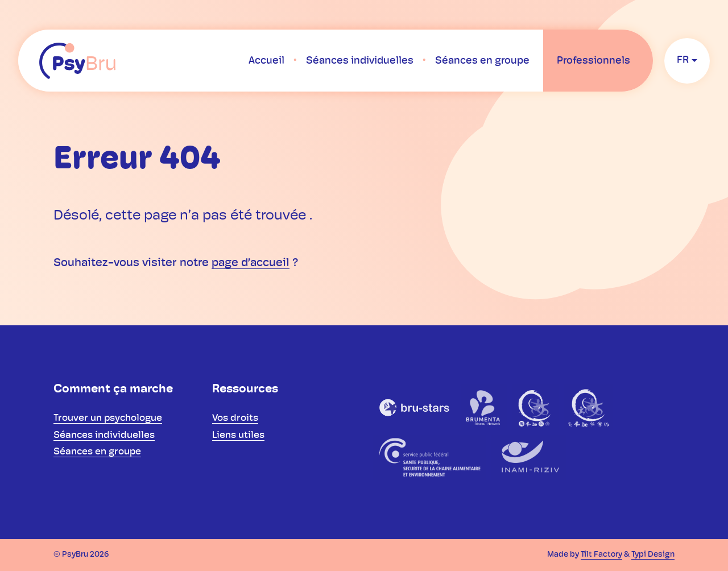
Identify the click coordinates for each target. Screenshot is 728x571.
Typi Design (653, 555)
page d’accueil (251, 263)
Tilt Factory (601, 555)
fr (683, 61)
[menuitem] (266, 61)
